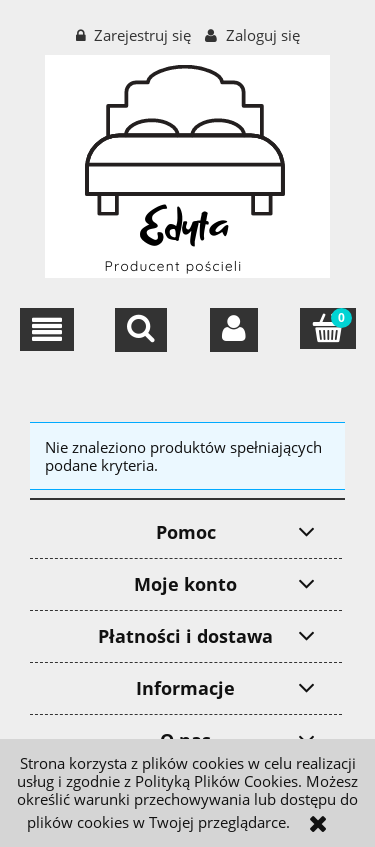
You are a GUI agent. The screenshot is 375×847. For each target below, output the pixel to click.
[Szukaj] (141, 330)
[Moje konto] (234, 330)
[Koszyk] (328, 328)
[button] (47, 329)
